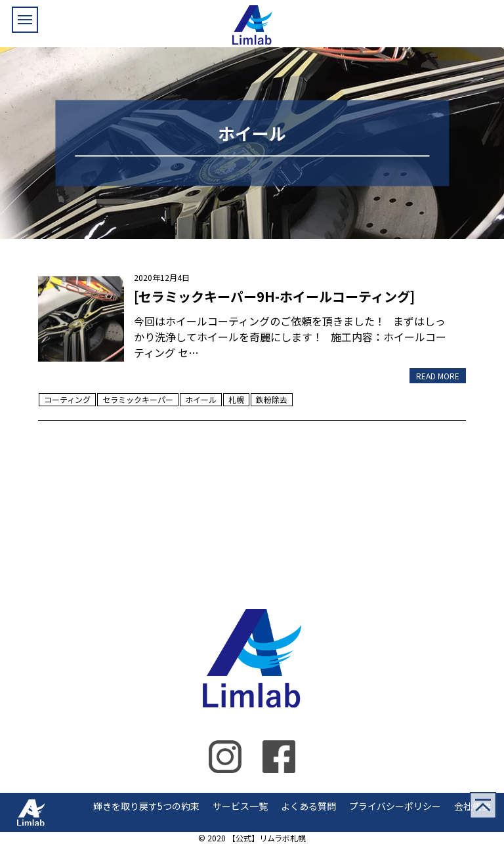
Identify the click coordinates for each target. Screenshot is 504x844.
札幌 (236, 399)
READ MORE (438, 376)
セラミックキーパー (138, 399)
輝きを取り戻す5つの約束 (146, 806)
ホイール (201, 399)
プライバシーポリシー (395, 806)
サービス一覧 (240, 806)
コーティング (67, 399)
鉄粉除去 (272, 399)
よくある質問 (308, 806)
